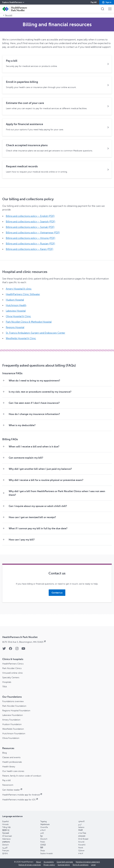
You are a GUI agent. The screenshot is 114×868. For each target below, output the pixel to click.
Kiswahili (82, 845)
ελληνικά (82, 836)
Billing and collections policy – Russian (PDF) (30, 244)
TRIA (5, 687)
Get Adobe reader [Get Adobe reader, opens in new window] (13, 790)
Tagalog (43, 821)
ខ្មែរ (42, 836)
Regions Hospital (15, 327)
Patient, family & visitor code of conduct (22, 776)
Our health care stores (13, 771)
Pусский (6, 833)
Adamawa (6, 839)
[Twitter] (4, 650)
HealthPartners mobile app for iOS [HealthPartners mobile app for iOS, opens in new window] (20, 800)
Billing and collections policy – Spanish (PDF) (31, 222)
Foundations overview (13, 701)
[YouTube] (23, 650)
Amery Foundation (11, 720)
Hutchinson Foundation (14, 734)
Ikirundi (81, 842)
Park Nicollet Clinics (12, 668)
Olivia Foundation (11, 738)
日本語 (43, 845)
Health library (9, 767)
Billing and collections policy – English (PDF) (30, 216)
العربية (5, 848)
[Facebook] (11, 650)
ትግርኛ (81, 853)
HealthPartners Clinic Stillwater (23, 294)
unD (42, 833)
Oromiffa (44, 827)
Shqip (43, 851)
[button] (107, 2)
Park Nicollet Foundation (14, 706)
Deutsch (44, 839)
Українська (45, 824)
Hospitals (7, 682)
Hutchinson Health (16, 305)
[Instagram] (17, 650)
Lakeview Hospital (16, 311)
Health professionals (12, 762)
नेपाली (80, 830)
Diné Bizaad (83, 839)
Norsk (81, 848)
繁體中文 (6, 830)
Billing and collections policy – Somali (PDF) (30, 227)
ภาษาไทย (82, 833)
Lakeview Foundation (13, 715)
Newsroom (8, 785)
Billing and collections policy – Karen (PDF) (30, 249)
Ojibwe (81, 851)
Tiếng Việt (6, 827)
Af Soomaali (7, 836)
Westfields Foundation (13, 729)
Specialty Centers (11, 678)
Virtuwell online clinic (13, 673)
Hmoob (5, 824)
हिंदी (42, 848)
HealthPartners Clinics (13, 664)
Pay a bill (7, 15)
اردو (80, 824)
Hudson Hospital (15, 300)
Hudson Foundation (12, 724)
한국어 (5, 853)
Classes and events (11, 757)
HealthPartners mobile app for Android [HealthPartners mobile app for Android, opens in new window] (22, 795)
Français (6, 851)
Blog (5, 753)
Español (5, 821)
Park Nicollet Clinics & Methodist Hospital (29, 322)
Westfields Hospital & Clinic (21, 338)
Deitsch (5, 845)
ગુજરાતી (81, 821)
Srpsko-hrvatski (47, 853)
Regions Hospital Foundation (16, 711)
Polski (43, 842)
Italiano (81, 827)
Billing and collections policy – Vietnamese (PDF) (33, 233)
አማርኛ (43, 830)
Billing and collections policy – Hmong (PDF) (31, 238)
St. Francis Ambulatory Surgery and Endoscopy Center (35, 333)
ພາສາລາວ (6, 842)
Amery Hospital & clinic (19, 289)
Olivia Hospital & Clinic (18, 316)
